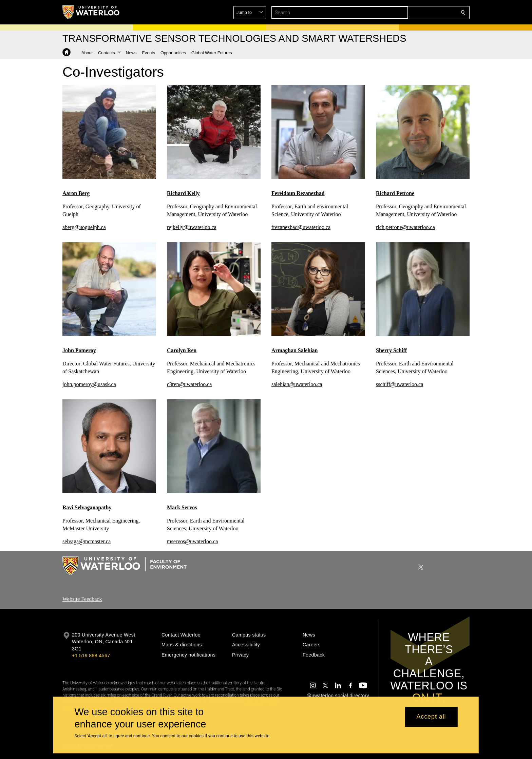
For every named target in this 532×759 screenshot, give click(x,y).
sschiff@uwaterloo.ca (400, 384)
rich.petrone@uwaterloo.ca (405, 227)
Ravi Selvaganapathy (87, 507)
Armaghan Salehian (294, 350)
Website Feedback (82, 599)
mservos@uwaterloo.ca (192, 542)
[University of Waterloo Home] (91, 12)
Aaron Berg (76, 193)
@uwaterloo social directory (338, 696)
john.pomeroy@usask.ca (89, 384)
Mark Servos (182, 507)
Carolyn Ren (182, 350)
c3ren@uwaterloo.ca (189, 384)
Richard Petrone (395, 193)
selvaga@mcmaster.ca (87, 542)
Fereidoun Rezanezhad (298, 193)
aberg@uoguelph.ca (84, 227)
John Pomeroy (79, 350)
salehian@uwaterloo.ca (297, 384)
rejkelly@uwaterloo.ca (192, 227)
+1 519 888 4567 (91, 656)
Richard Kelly (183, 193)
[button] (414, 13)
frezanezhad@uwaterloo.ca (301, 227)
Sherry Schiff (391, 350)
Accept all (431, 717)
